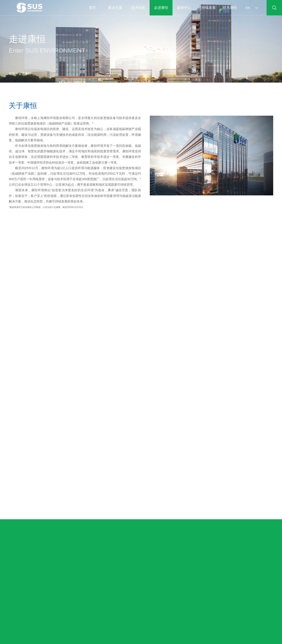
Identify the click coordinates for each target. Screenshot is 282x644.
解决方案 (115, 8)
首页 (12, 74)
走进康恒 (161, 8)
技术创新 (138, 8)
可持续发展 (207, 8)
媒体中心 (184, 8)
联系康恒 (230, 8)
